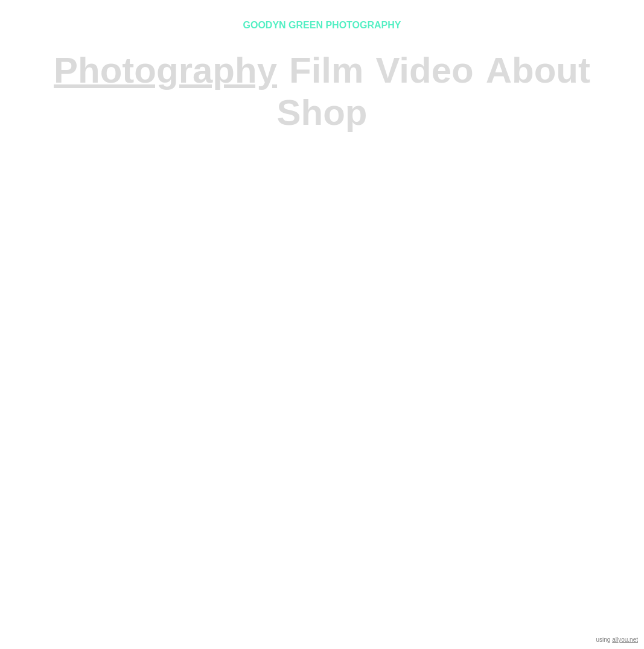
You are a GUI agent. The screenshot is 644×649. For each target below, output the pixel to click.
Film (326, 70)
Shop (322, 112)
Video (424, 70)
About (538, 70)
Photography (165, 70)
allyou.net (625, 640)
